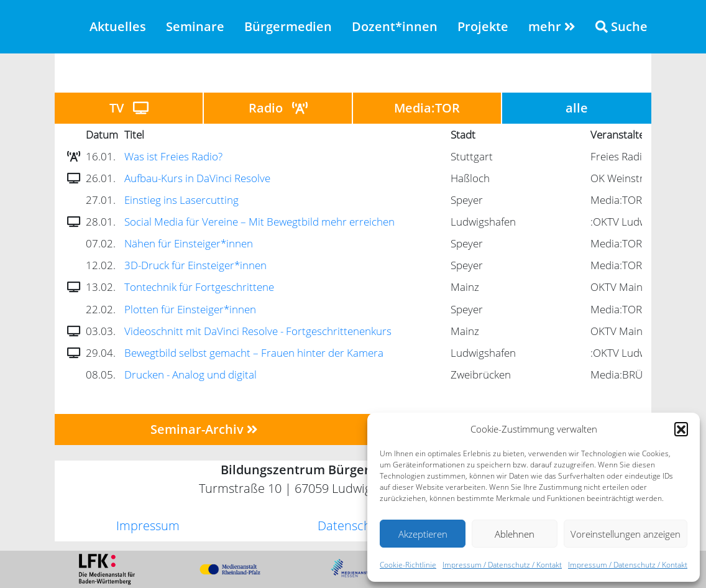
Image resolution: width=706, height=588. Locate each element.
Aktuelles (118, 26)
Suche (621, 26)
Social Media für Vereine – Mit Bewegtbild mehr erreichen (259, 222)
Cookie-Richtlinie (408, 565)
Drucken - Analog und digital (190, 374)
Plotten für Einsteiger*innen (190, 309)
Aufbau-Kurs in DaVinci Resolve (197, 178)
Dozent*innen (395, 26)
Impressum (148, 526)
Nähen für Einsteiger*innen (189, 243)
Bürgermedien (288, 26)
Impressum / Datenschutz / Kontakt (502, 565)
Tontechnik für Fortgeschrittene (199, 287)
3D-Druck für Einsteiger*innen (195, 265)
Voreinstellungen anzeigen (626, 534)
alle (577, 108)
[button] (681, 429)
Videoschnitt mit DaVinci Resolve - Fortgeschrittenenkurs (258, 331)
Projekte (483, 26)
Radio (278, 108)
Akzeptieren (423, 534)
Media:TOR (427, 108)
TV (129, 108)
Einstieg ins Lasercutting (181, 200)
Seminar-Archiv (204, 429)
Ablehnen (515, 534)
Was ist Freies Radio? (173, 156)
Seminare (195, 26)
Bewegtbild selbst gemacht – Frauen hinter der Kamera (254, 353)
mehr (552, 26)
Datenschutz (353, 526)
